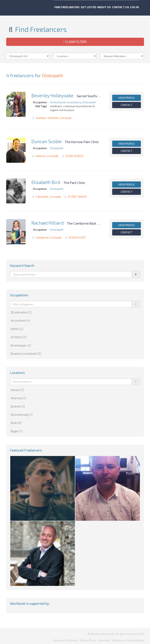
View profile (127, 98)
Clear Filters (75, 42)
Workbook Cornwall (20, 8)
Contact (127, 105)
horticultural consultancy (66, 102)
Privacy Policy (88, 638)
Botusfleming (22, 415)
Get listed (85, 8)
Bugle (16, 431)
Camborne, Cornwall (49, 237)
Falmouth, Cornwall (48, 197)
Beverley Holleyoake (52, 95)
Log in (140, 8)
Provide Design (135, 638)
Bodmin (18, 406)
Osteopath (52, 75)
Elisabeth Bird (46, 182)
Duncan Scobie (46, 141)
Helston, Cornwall (47, 156)
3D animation (21, 312)
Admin (17, 329)
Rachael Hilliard (48, 223)
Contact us (123, 8)
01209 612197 (77, 237)
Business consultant (26, 353)
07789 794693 (77, 197)
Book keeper (21, 345)
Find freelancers (61, 8)
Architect (19, 337)
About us (104, 8)
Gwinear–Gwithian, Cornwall (54, 118)
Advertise (104, 638)
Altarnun (18, 398)
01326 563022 (74, 156)
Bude (16, 423)
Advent (17, 390)
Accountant (20, 320)
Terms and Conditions (65, 638)
